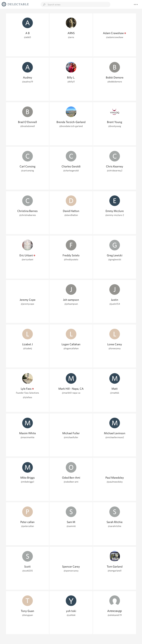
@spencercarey (71, 571)
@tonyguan (27, 615)
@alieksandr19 (115, 615)
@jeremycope (27, 304)
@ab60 (27, 37)
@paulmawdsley (115, 482)
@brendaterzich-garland (71, 126)
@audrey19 (28, 82)
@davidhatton (71, 215)
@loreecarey (115, 348)
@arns (71, 37)
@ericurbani (27, 259)
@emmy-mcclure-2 (115, 215)
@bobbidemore (115, 82)
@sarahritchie (115, 526)
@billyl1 (71, 82)
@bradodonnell (28, 126)
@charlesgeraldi (71, 171)
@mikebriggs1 (27, 482)
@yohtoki (71, 615)
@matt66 (115, 393)
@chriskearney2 (115, 171)
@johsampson (71, 304)
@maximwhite (27, 437)
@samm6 (71, 526)
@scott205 (28, 571)
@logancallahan (71, 348)
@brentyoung (115, 126)
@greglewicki (115, 259)
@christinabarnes (28, 215)
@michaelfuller (71, 437)
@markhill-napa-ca (71, 393)
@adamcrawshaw (115, 37)
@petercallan (27, 526)
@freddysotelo (71, 259)
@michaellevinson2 (115, 437)
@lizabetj (28, 348)
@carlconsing (27, 171)
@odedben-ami (71, 482)
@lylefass (27, 397)
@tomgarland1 (115, 571)
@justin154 (115, 304)
